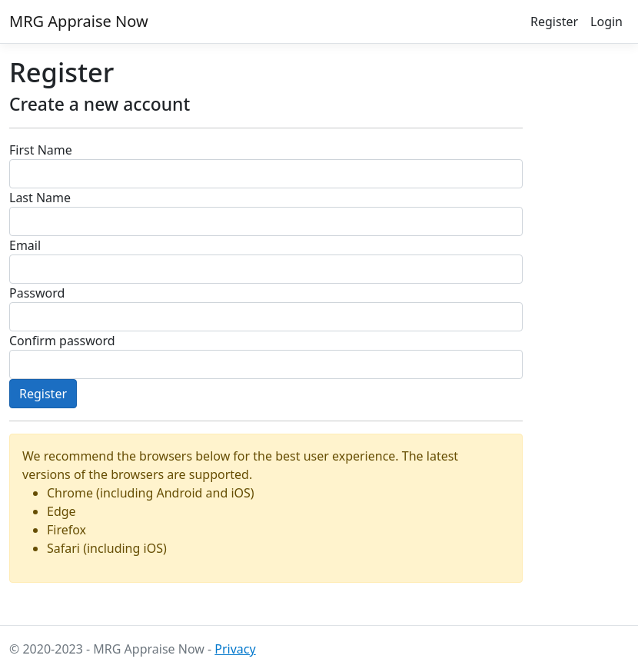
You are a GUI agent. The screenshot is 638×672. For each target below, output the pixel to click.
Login (606, 22)
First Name (41, 150)
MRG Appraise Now (79, 21)
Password (37, 293)
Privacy (235, 649)
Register (554, 22)
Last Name (40, 198)
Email (25, 245)
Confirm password (62, 341)
